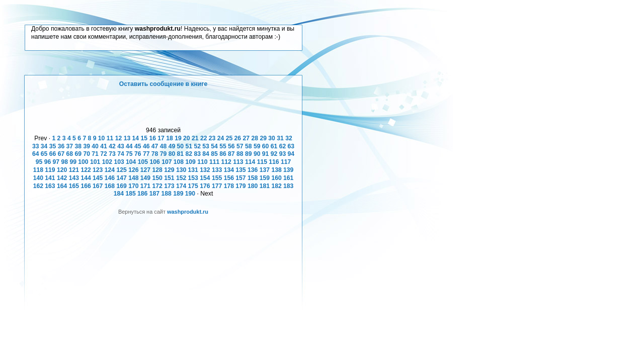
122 (86, 170)
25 (229, 138)
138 (276, 170)
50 (181, 146)
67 (61, 154)
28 (255, 138)
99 (73, 162)
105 (143, 162)
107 (167, 162)
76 (138, 154)
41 (104, 146)
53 (206, 146)
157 (240, 178)
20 (187, 138)
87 (231, 154)
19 (178, 138)
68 (70, 154)
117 (286, 162)
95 (39, 162)
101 (95, 162)
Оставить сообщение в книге (163, 84)
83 (197, 154)
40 (95, 146)
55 (223, 146)
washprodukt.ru (188, 212)
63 (291, 146)
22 (204, 138)
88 (240, 154)
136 (253, 170)
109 (191, 162)
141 (50, 178)
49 (172, 146)
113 (238, 162)
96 (48, 162)
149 (145, 178)
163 (50, 186)
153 (193, 178)
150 (157, 178)
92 (274, 154)
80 (172, 154)
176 (205, 186)
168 (110, 186)
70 (87, 154)
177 (217, 186)
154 (205, 178)
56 (231, 146)
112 (226, 162)
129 (169, 170)
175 (193, 186)
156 (229, 178)
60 (266, 146)
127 (145, 170)
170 (133, 186)
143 (74, 178)
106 (154, 162)
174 (181, 186)
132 (205, 170)
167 (98, 186)
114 (250, 162)
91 (266, 154)
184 (119, 194)
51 (189, 146)
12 (119, 138)
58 (249, 146)
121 (74, 170)
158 (253, 178)
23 (212, 138)
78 (155, 154)
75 (129, 154)
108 (179, 162)
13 (127, 138)
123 (98, 170)
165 (74, 186)
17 (161, 138)
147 (121, 178)
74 (121, 154)
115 (262, 162)
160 (276, 178)
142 (62, 178)
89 (249, 154)
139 (288, 170)
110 (202, 162)
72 (104, 154)
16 (152, 138)
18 (170, 138)
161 (288, 178)
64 (36, 154)
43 (121, 146)
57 (240, 146)
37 (70, 146)
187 (154, 194)
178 (229, 186)
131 (193, 170)
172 (157, 186)
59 (257, 146)
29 (263, 138)
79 (164, 154)
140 (38, 178)
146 (110, 178)
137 (265, 170)
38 (78, 146)
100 (83, 162)
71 (95, 154)
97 (56, 162)
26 (238, 138)
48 (164, 146)
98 (64, 162)
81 (181, 154)
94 (291, 154)
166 (86, 186)
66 (53, 154)
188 (166, 194)
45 (138, 146)
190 (190, 194)
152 (181, 178)
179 (240, 186)
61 (274, 146)
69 (78, 154)
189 (178, 194)
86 (223, 154)
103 (119, 162)
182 (276, 186)
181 (265, 186)
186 (142, 194)
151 (169, 178)
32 (289, 138)
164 (62, 186)
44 (129, 146)
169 (121, 186)
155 (217, 178)
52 (197, 146)
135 (240, 170)
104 (131, 162)
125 (121, 170)
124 (110, 170)
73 (112, 154)
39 (87, 146)
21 (195, 138)
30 (272, 138)
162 (38, 186)
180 (253, 186)
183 (288, 186)
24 (221, 138)
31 (280, 138)
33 (36, 146)
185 (130, 194)
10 (102, 138)
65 (44, 154)
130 (181, 170)
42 (112, 146)
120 (62, 170)
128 (157, 170)
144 (86, 178)
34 (44, 146)
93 (283, 154)
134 (229, 170)
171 (145, 186)
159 (265, 178)
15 (144, 138)
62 (283, 146)
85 (214, 154)
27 (247, 138)
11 (110, 138)
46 (146, 146)
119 (50, 170)
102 (107, 162)
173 (169, 186)
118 (38, 170)
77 (146, 154)
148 (133, 178)
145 (98, 178)
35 (53, 146)
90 (257, 154)
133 (217, 170)
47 (155, 146)
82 (189, 154)
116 (274, 162)
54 (214, 146)
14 (136, 138)
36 (61, 146)
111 (214, 162)
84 (206, 154)
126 (133, 170)
